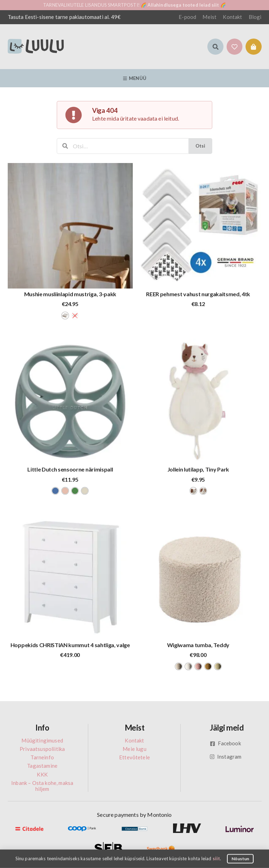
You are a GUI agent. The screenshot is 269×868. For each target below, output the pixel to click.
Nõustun (240, 858)
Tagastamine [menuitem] (42, 766)
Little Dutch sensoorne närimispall (70, 469)
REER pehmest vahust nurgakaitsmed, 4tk (198, 294)
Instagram (225, 757)
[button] (215, 47)
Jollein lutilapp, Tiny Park (198, 469)
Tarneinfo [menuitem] (42, 757)
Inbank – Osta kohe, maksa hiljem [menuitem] (42, 786)
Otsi (201, 146)
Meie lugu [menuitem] (134, 749)
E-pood (187, 17)
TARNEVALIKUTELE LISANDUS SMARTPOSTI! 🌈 (134, 5)
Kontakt (232, 17)
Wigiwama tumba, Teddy (198, 645)
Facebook (226, 743)
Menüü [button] (134, 78)
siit (216, 858)
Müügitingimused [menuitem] (42, 741)
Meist (209, 17)
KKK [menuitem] (42, 774)
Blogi (255, 17)
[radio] (65, 316)
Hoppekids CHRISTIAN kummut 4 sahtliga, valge (70, 645)
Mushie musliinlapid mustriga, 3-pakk (70, 294)
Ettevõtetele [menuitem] (134, 757)
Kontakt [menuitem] (134, 741)
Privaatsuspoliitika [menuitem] (42, 749)
